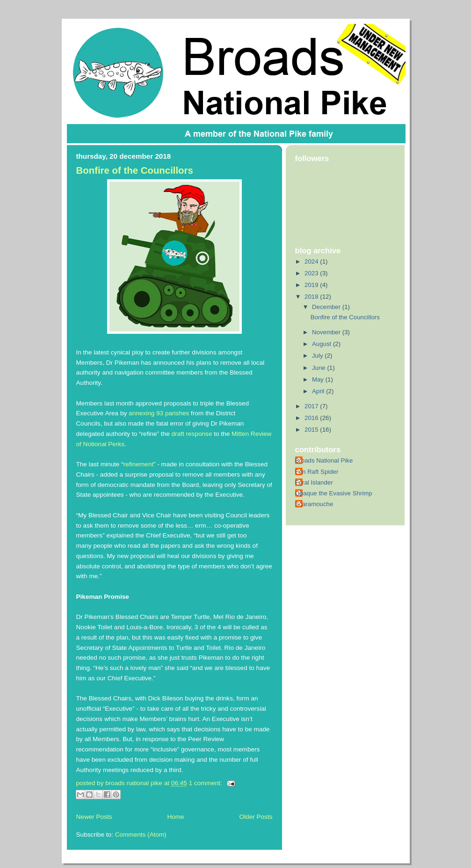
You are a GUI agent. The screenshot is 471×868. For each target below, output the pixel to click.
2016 (312, 418)
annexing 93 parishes (159, 413)
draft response (192, 434)
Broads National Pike (324, 460)
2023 (312, 273)
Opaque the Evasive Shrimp (334, 493)
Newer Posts (94, 817)
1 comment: (207, 783)
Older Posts (256, 817)
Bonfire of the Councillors (135, 170)
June (319, 368)
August (322, 344)
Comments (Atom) (141, 835)
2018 (312, 297)
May (319, 379)
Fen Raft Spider (317, 472)
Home (175, 817)
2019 (312, 285)
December (327, 307)
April (319, 391)
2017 (312, 406)
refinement (138, 464)
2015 (312, 430)
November (327, 332)
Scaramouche (314, 504)
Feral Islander (314, 482)
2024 (312, 261)
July (318, 356)
